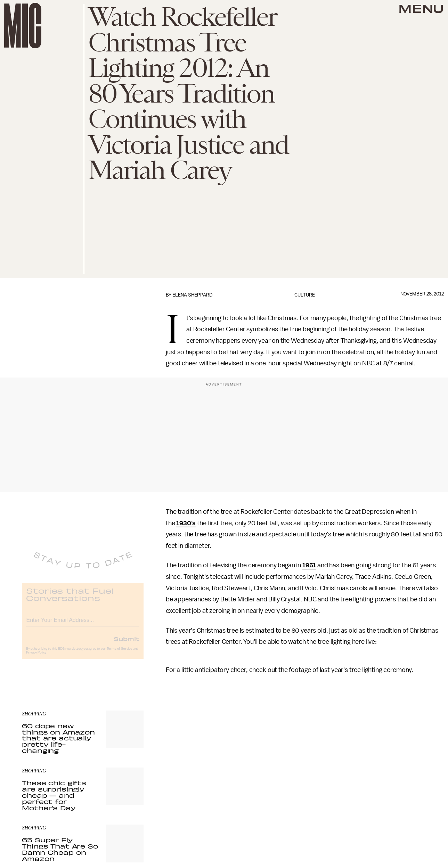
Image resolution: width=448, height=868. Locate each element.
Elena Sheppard (193, 295)
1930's (186, 523)
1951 (309, 565)
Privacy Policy (36, 658)
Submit (127, 644)
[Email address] (83, 624)
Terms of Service (120, 654)
